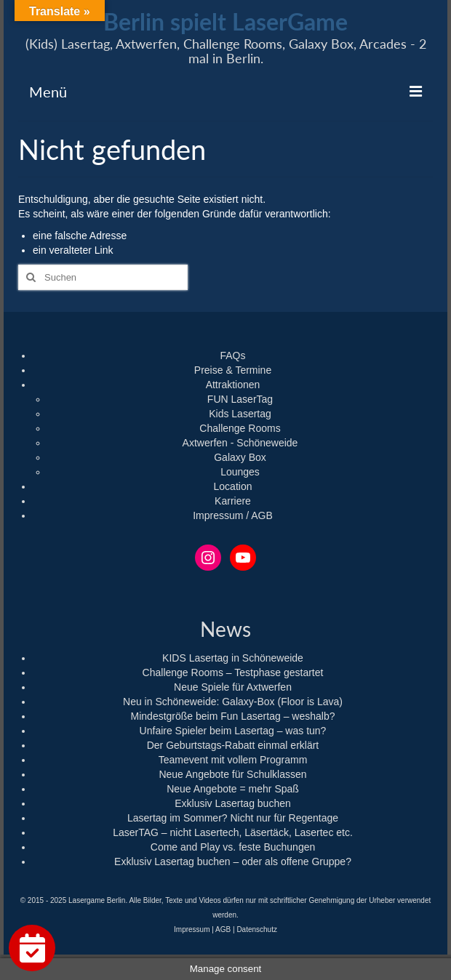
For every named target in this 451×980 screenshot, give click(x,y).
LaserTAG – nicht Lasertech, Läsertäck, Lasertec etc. (233, 832)
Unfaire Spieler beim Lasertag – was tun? (233, 731)
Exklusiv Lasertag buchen (233, 803)
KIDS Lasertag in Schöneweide (233, 658)
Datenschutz (257, 929)
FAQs (232, 356)
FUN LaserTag (240, 399)
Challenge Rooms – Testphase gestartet (233, 672)
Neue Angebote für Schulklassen (232, 774)
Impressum (192, 929)
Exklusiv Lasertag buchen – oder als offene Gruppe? (233, 861)
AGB (223, 929)
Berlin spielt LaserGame (225, 21)
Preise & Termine (233, 370)
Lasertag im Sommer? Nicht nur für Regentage (233, 818)
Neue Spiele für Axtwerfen (233, 687)
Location (233, 486)
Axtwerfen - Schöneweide (240, 443)
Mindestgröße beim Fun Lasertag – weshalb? (233, 716)
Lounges (240, 472)
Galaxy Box (240, 457)
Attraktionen (233, 385)
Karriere (233, 501)
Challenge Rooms (240, 428)
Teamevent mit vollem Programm (233, 760)
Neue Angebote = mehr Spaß (233, 789)
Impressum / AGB (233, 515)
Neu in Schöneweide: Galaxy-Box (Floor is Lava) (233, 702)
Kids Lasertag (240, 414)
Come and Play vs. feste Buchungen (233, 847)
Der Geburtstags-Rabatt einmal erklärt (233, 745)
